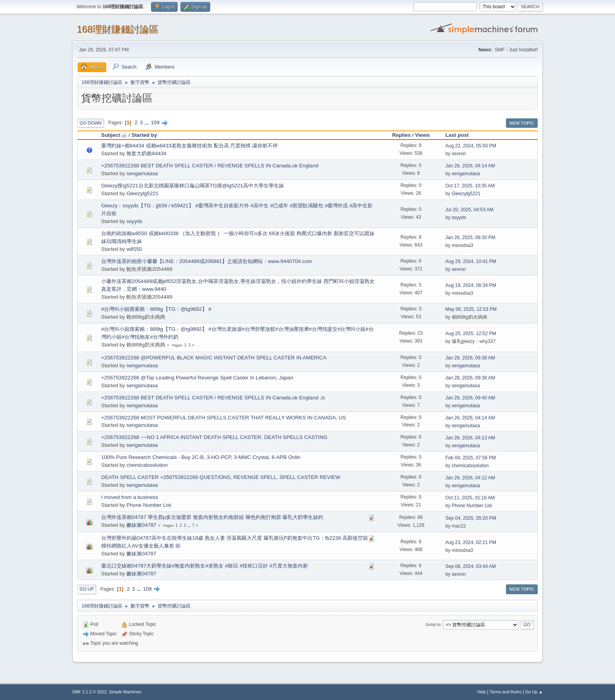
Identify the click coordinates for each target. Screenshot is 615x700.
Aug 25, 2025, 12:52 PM (471, 334)
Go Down (91, 123)
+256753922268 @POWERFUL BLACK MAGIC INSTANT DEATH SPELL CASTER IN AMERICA (214, 358)
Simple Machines (125, 692)
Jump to (433, 624)
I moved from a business (130, 497)
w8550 (134, 249)
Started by (144, 135)
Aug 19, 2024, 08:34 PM (471, 285)
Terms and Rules (506, 692)
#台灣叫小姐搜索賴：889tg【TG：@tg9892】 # (156, 309)
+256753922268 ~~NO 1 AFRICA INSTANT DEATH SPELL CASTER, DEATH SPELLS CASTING (214, 437)
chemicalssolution (147, 465)
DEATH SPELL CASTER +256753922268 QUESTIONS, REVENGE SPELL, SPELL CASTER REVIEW (221, 477)
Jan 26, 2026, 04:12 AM (470, 478)
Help (482, 692)
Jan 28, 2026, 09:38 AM (470, 358)
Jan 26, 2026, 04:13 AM (470, 438)
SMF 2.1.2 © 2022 (89, 692)
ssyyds (134, 221)
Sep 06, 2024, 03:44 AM (471, 566)
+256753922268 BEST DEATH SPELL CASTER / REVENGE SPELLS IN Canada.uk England (210, 166)
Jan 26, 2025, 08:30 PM (470, 238)
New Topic (522, 123)
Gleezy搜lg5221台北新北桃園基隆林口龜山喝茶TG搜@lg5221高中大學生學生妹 (193, 186)
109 (155, 122)
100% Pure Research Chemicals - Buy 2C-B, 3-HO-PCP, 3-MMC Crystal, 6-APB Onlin (201, 457)
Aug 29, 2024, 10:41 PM (471, 261)
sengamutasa (142, 173)
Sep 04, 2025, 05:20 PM (471, 518)
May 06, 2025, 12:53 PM (471, 309)
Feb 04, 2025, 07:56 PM (471, 458)
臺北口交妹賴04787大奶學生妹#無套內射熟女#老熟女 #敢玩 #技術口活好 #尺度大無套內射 (205, 566)
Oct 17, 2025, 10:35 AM (470, 186)
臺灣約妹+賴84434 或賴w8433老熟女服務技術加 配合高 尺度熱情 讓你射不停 (189, 146)
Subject (114, 135)
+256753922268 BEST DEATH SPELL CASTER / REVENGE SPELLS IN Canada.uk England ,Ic (213, 398)
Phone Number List (149, 505)
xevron (459, 154)
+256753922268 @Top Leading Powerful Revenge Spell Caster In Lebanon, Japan (197, 378)
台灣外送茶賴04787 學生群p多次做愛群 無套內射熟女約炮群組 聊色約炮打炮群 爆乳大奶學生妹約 (212, 517)
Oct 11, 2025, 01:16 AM (470, 498)
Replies (401, 135)
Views (422, 135)
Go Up (87, 589)
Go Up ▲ (534, 692)
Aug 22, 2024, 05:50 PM (471, 146)
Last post (457, 135)
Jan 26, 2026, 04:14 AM (470, 166)
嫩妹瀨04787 (141, 525)
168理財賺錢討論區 (118, 29)
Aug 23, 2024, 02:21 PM (471, 542)
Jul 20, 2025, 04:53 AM (470, 210)
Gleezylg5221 (142, 193)
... (148, 122)
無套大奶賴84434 (146, 153)
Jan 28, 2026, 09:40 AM (470, 398)
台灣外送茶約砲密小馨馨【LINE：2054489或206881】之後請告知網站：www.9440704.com (207, 261)
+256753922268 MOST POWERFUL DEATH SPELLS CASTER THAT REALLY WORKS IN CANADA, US (224, 418)
